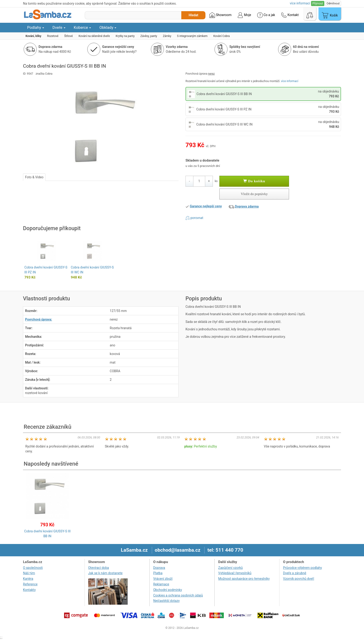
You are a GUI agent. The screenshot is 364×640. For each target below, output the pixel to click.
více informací (290, 81)
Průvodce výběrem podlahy (302, 568)
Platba (158, 573)
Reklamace (161, 584)
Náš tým (29, 573)
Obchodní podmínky (168, 590)
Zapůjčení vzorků (231, 568)
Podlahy (36, 27)
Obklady (108, 27)
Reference (30, 584)
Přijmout (318, 3)
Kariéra (28, 579)
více (300, 3)
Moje (244, 15)
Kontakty (29, 590)
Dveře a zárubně (295, 573)
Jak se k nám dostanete (105, 573)
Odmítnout (333, 3)
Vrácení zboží (163, 579)
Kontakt (290, 15)
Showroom (220, 15)
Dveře (59, 27)
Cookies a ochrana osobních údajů (178, 595)
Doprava (159, 568)
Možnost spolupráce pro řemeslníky (244, 579)
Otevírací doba (99, 568)
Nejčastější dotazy (166, 601)
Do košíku (254, 181)
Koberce (83, 27)
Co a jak (266, 15)
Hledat (193, 15)
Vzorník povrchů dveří (299, 579)
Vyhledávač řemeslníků (235, 573)
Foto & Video (34, 177)
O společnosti (33, 568)
